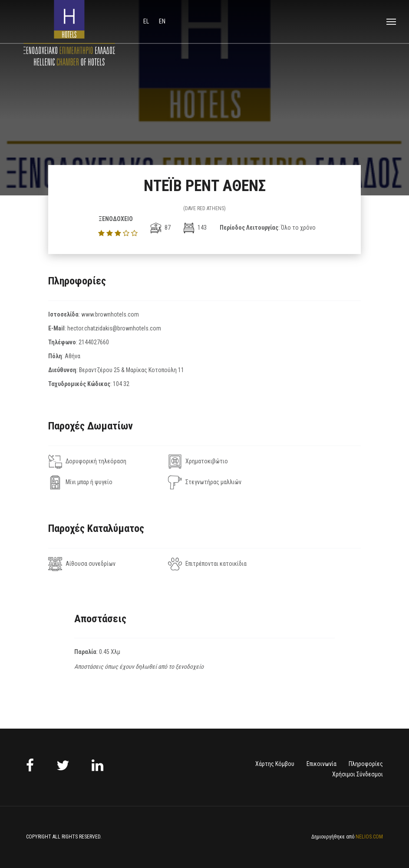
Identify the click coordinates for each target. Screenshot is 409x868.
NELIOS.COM (369, 837)
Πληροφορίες (366, 764)
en (162, 21)
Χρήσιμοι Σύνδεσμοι (358, 774)
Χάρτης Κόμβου (275, 764)
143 (195, 228)
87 (161, 228)
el (147, 21)
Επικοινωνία (322, 764)
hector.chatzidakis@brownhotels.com (114, 328)
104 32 (121, 384)
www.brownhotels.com (110, 314)
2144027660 (94, 342)
